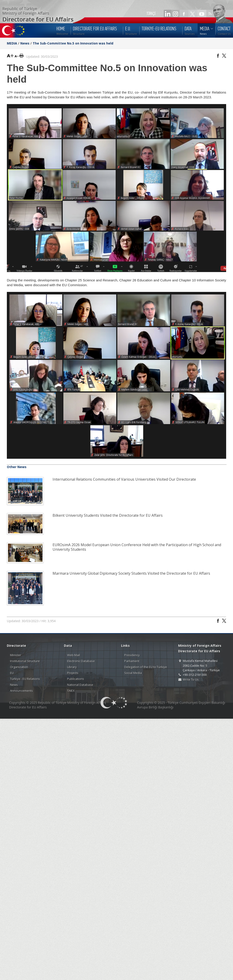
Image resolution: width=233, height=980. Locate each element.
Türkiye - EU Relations (25, 679)
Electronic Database (81, 661)
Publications (76, 679)
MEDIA (12, 43)
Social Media (133, 673)
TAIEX (71, 691)
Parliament (132, 661)
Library (72, 667)
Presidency (132, 655)
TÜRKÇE (151, 14)
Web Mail (74, 655)
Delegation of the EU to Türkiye (146, 667)
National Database (80, 685)
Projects (73, 673)
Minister (16, 655)
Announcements (21, 691)
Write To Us (191, 679)
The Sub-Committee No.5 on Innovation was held (73, 43)
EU (12, 673)
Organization (19, 667)
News (25, 43)
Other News (17, 467)
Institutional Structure (25, 661)
